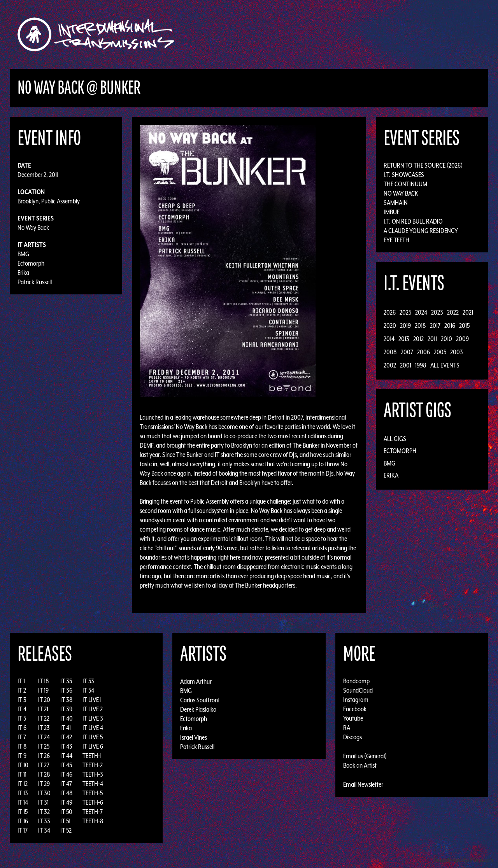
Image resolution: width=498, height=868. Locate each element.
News (365, 34)
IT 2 (22, 690)
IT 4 (22, 709)
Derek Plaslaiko (198, 709)
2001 (406, 365)
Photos (390, 34)
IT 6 (22, 728)
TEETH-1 (92, 756)
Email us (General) (365, 756)
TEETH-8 (93, 821)
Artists (313, 34)
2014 (389, 339)
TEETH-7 (93, 812)
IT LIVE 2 (93, 709)
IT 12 (23, 784)
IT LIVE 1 (92, 700)
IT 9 (22, 756)
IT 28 (44, 774)
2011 (432, 339)
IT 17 (23, 830)
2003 (457, 352)
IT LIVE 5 (93, 737)
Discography (276, 34)
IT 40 (67, 718)
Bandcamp (356, 681)
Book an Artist (360, 765)
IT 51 (65, 821)
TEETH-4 (93, 784)
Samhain (396, 203)
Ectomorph (31, 263)
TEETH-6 (93, 802)
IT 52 (66, 830)
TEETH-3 (93, 774)
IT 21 (43, 709)
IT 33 (44, 821)
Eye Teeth (396, 240)
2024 (421, 312)
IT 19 (43, 690)
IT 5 (22, 718)
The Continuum (405, 184)
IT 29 (44, 784)
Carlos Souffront (200, 700)
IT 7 (22, 737)
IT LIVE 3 (93, 718)
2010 (446, 339)
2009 (462, 339)
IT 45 (66, 765)
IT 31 (43, 802)
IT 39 (66, 709)
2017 (435, 325)
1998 (421, 365)
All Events (445, 365)
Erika (23, 273)
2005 (440, 352)
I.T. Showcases (404, 175)
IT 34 (44, 830)
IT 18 (44, 681)
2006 (423, 352)
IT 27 (44, 765)
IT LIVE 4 (93, 728)
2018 (420, 325)
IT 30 (44, 793)
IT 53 (88, 681)
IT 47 (66, 784)
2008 (390, 352)
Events (341, 34)
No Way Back (33, 227)
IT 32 (44, 812)
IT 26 (44, 756)
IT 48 (67, 793)
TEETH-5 (93, 793)
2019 (405, 325)
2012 (418, 339)
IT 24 (44, 737)
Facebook (355, 709)
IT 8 (22, 746)
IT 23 (44, 728)
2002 (390, 365)
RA (347, 728)
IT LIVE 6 (93, 746)
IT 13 (23, 793)
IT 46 (66, 774)
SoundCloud (358, 690)
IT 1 (21, 681)
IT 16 (23, 821)
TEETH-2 (93, 765)
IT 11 (22, 774)
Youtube (353, 718)
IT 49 (66, 802)
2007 (407, 352)
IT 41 (66, 728)
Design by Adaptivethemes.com (464, 860)
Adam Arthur (196, 681)
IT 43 (66, 746)
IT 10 (23, 765)
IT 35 (66, 681)
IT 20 (44, 700)
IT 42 (66, 737)
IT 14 (23, 802)
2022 (453, 312)
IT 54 (88, 690)
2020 (390, 325)
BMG (23, 254)
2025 (405, 312)
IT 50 (66, 812)
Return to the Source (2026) (423, 165)
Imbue (392, 212)
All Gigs (395, 439)
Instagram (356, 700)
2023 (437, 312)
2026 (390, 312)
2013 (404, 339)
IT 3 (22, 700)
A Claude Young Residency (421, 231)
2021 (468, 312)
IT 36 (66, 690)
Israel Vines (194, 737)
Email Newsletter (363, 784)
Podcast (420, 34)
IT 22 (44, 718)
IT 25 (44, 746)
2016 (450, 325)
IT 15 (23, 812)
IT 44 (66, 756)
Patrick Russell (35, 282)
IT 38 (67, 700)
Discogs (352, 737)
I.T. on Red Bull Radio (413, 221)
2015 (464, 325)
